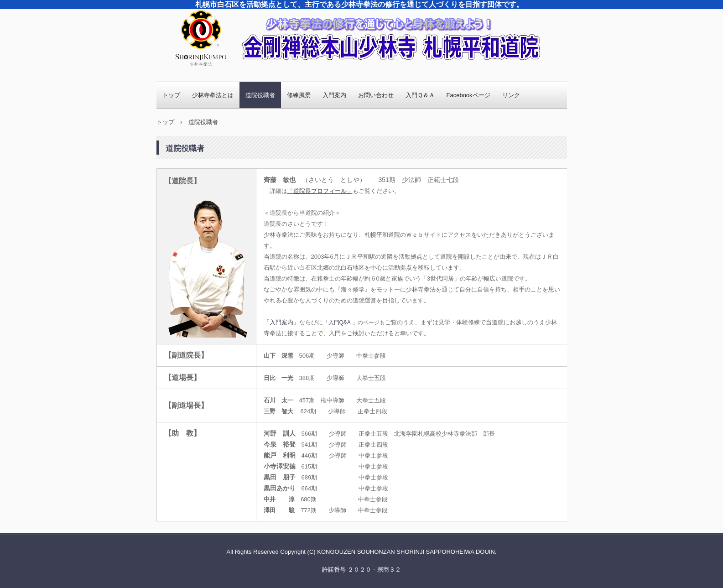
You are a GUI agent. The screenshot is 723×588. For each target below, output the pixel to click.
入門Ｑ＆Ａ (420, 95)
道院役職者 (260, 95)
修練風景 (299, 95)
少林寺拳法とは (213, 95)
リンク (511, 95)
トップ (171, 95)
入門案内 (334, 95)
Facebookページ (468, 95)
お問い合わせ (376, 95)
